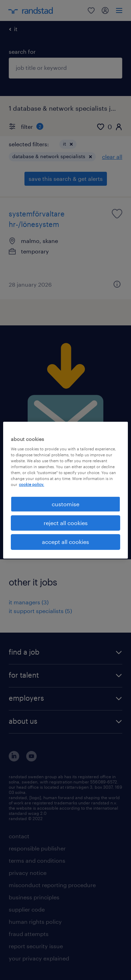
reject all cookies (66, 523)
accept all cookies (65, 542)
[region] (65, 490)
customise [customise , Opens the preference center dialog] (65, 504)
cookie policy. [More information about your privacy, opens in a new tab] (31, 484)
